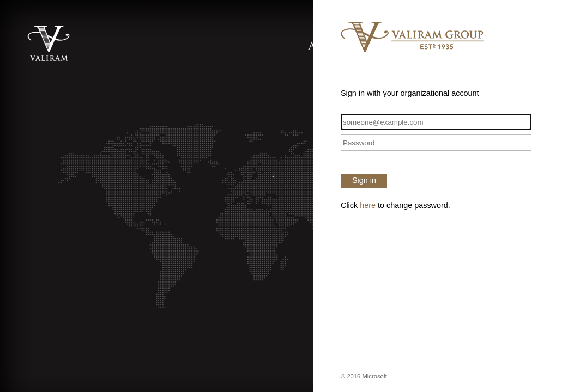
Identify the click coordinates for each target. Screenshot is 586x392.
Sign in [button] (364, 180)
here (368, 205)
